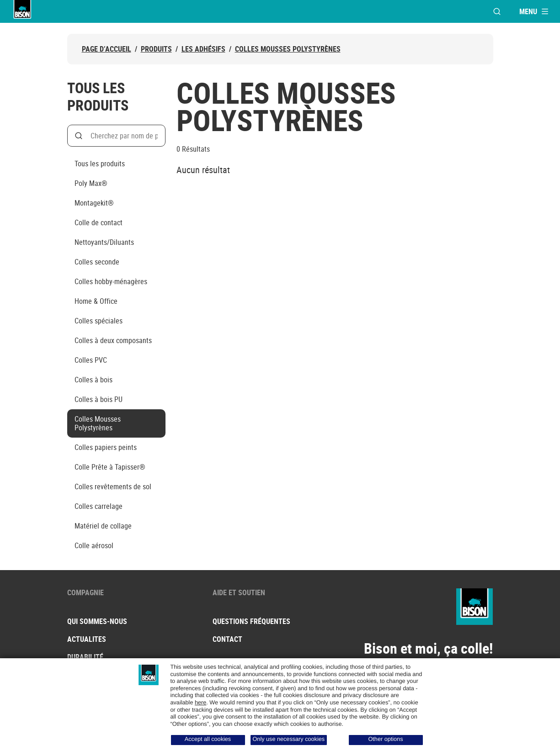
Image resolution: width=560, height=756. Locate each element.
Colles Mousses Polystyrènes (288, 49)
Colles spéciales (99, 321)
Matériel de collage (103, 526)
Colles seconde (97, 262)
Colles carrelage (99, 506)
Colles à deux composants (113, 340)
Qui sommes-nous (97, 621)
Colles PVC (91, 360)
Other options (386, 739)
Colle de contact (99, 222)
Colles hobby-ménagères (111, 281)
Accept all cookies (208, 739)
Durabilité (85, 657)
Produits (156, 49)
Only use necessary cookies (289, 739)
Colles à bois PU (99, 399)
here (200, 703)
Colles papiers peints (106, 447)
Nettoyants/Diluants (104, 242)
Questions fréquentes (251, 621)
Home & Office (96, 301)
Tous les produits (100, 164)
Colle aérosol (94, 545)
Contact (227, 639)
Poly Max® (91, 183)
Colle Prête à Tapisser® (110, 467)
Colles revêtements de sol (113, 486)
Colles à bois (93, 380)
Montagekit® (94, 203)
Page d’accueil (107, 49)
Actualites (87, 639)
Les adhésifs (203, 49)
